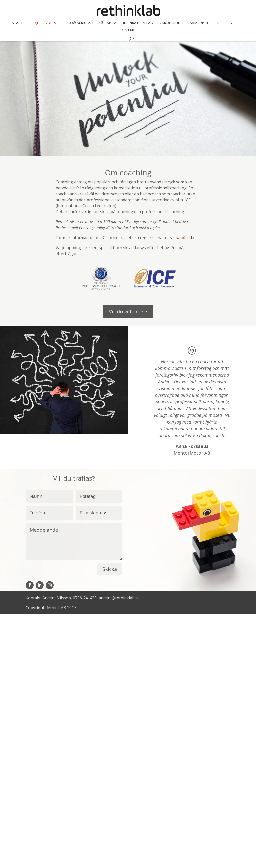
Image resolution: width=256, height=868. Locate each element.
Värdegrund (171, 23)
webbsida (185, 238)
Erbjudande (41, 23)
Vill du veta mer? (128, 311)
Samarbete (200, 23)
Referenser (228, 23)
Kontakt (128, 30)
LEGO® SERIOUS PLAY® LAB (87, 23)
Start (17, 23)
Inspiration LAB (138, 23)
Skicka (110, 569)
